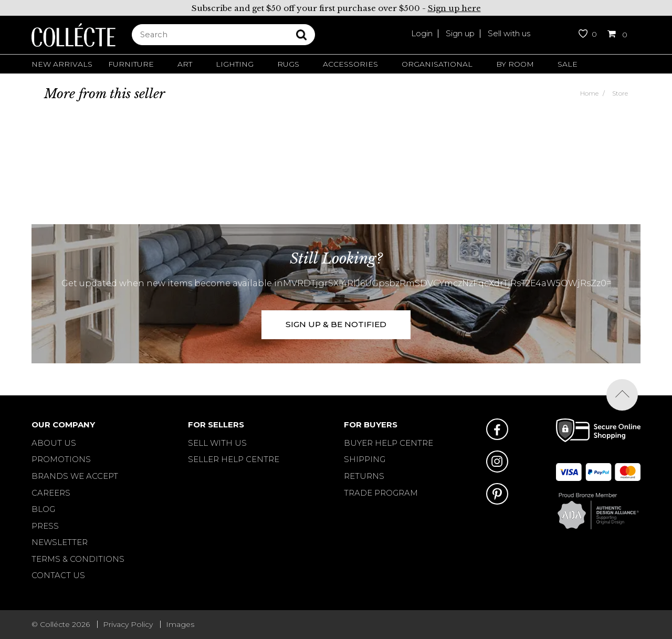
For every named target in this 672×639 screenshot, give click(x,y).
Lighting (235, 64)
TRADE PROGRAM (381, 493)
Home (589, 93)
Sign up (460, 33)
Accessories (350, 64)
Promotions (61, 459)
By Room (515, 64)
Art (185, 64)
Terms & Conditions (78, 559)
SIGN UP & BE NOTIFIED (336, 324)
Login (422, 33)
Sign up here (454, 8)
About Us (54, 443)
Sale (568, 64)
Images (180, 624)
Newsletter (60, 542)
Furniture (131, 64)
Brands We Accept (75, 476)
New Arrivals (62, 64)
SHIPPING (365, 459)
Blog (43, 509)
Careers (51, 493)
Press (45, 526)
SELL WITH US (217, 443)
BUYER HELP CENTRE (388, 443)
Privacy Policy (128, 624)
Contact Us (58, 575)
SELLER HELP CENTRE (234, 459)
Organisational (437, 64)
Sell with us (509, 33)
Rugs (288, 64)
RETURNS (364, 476)
